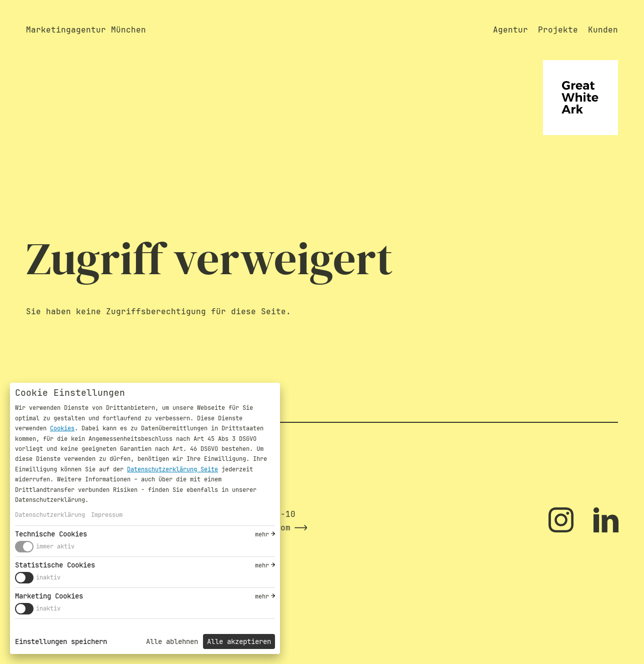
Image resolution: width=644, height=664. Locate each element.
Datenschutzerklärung (50, 515)
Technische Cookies (51, 534)
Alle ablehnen (172, 641)
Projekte (558, 30)
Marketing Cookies (49, 596)
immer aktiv (55, 546)
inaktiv (48, 577)
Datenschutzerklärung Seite (172, 469)
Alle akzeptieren (239, 641)
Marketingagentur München (86, 30)
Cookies (62, 428)
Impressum (107, 515)
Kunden (603, 30)
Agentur (510, 30)
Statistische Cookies (55, 565)
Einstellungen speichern (61, 641)
